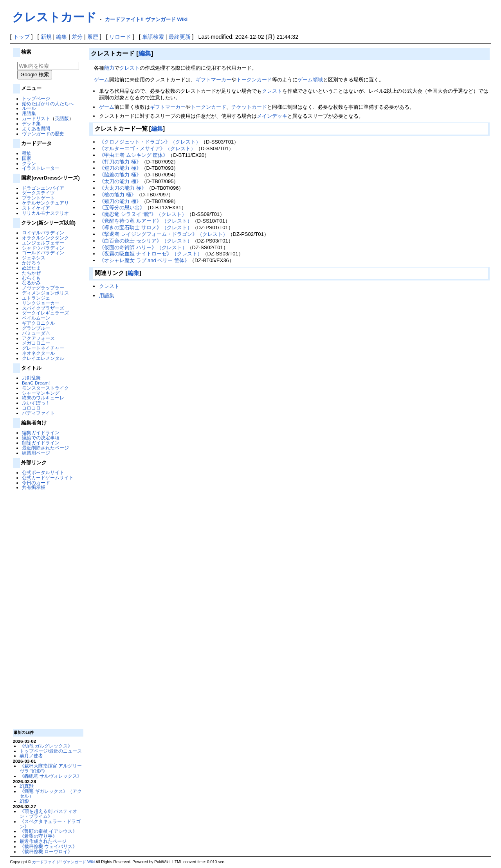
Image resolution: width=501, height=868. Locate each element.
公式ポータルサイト (43, 472)
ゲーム (102, 80)
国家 (27, 158)
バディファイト (38, 413)
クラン (29, 163)
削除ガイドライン (41, 443)
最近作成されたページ (43, 841)
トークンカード (254, 80)
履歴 (93, 37)
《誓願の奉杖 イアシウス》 (48, 831)
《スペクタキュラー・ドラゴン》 (50, 824)
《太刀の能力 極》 (120, 181)
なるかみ (31, 283)
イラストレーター (41, 168)
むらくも (31, 278)
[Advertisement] (47, 609)
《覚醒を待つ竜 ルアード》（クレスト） (146, 221)
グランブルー (36, 328)
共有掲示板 (34, 487)
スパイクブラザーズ (43, 308)
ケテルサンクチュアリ (45, 203)
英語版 (62, 118)
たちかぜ (31, 273)
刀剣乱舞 (31, 378)
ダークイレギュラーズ (45, 313)
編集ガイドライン (41, 432)
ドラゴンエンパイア (43, 188)
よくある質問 (36, 128)
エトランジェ (36, 298)
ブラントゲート (38, 198)
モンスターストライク (45, 388)
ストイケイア (36, 208)
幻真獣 (27, 786)
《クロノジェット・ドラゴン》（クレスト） (150, 142)
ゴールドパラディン (43, 252)
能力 (109, 68)
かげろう (31, 263)
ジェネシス (34, 258)
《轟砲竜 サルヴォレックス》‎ (51, 776)
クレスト (130, 68)
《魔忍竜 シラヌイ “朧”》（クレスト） (143, 214)
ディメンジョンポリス (45, 293)
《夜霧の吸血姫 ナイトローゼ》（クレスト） (151, 254)
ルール (29, 108)
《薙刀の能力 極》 (120, 201)
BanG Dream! (36, 383)
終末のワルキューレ (43, 398)
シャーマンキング (41, 393)
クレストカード (54, 17)
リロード (120, 37)
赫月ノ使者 (31, 756)
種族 (27, 153)
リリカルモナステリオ (45, 213)
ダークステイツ (38, 193)
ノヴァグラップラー (43, 288)
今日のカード (36, 483)
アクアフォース (38, 338)
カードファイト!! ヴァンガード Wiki (146, 19)
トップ (22, 37)
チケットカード (249, 107)
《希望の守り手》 (38, 836)
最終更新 (180, 37)
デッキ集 (31, 123)
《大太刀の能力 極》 (123, 188)
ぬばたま (31, 268)
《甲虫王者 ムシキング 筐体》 (133, 155)
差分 (77, 37)
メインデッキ (272, 116)
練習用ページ (36, 453)
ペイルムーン (36, 318)
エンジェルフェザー (43, 243)
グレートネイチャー (43, 348)
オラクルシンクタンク (45, 238)
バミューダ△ (36, 333)
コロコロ (31, 408)
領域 (318, 80)
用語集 (29, 113)
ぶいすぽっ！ (36, 403)
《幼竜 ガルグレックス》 (46, 746)
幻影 (24, 801)
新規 (46, 37)
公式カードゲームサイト (48, 477)
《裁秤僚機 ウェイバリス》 (48, 846)
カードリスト (36, 118)
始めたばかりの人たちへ (48, 103)
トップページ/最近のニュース (51, 751)
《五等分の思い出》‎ (122, 208)
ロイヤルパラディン (43, 233)
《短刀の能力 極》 (120, 168)
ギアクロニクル (38, 323)
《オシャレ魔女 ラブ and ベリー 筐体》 (144, 260)
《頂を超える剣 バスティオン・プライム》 (48, 814)
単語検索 (153, 37)
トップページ (36, 98)
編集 (61, 37)
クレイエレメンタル (43, 358)
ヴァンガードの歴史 (43, 134)
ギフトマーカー (214, 80)
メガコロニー (36, 343)
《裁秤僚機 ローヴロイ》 (46, 851)
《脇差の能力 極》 (120, 175)
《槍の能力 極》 (118, 195)
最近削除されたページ (45, 448)
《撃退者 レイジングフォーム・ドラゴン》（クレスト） (163, 234)
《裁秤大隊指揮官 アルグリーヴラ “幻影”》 (51, 768)
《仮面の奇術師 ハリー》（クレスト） (143, 247)
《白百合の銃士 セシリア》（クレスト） (146, 241)
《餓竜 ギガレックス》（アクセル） (51, 794)
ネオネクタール (38, 353)
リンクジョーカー (41, 303)
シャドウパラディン (43, 248)
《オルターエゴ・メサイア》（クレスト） (147, 148)
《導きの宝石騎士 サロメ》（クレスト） (146, 227)
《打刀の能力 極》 (120, 162)
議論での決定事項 (41, 438)
